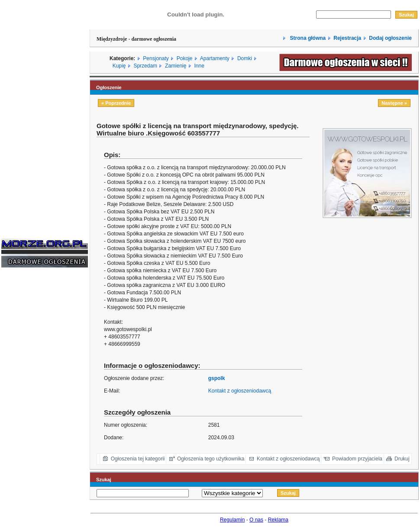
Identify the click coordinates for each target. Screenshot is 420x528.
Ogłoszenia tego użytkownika (211, 459)
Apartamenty (215, 58)
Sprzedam (145, 66)
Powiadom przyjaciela (357, 459)
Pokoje (185, 58)
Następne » (394, 103)
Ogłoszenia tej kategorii (138, 459)
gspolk (217, 378)
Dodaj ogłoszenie (390, 38)
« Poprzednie (116, 103)
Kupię (119, 66)
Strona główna (307, 38)
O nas (256, 520)
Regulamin (232, 520)
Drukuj (402, 459)
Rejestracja (347, 38)
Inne (199, 66)
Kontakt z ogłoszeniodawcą (240, 391)
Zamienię (176, 66)
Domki (245, 58)
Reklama (278, 520)
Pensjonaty (156, 58)
